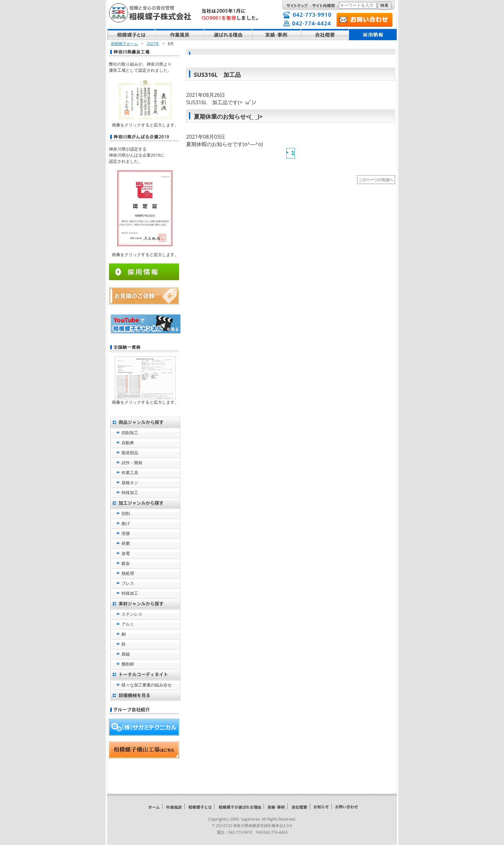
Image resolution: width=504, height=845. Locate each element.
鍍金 (126, 563)
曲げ (126, 523)
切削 (126, 513)
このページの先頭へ (376, 179)
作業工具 (130, 473)
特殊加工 (130, 492)
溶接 (126, 533)
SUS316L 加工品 (217, 75)
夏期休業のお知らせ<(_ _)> (228, 116)
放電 (126, 553)
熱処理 (128, 573)
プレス (128, 583)
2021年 (153, 44)
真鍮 (126, 654)
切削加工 (130, 433)
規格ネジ (130, 482)
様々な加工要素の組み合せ (147, 685)
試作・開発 (132, 463)
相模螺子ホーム (124, 44)
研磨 (126, 543)
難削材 (128, 664)
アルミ (128, 624)
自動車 (128, 443)
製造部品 (130, 453)
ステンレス (132, 614)
